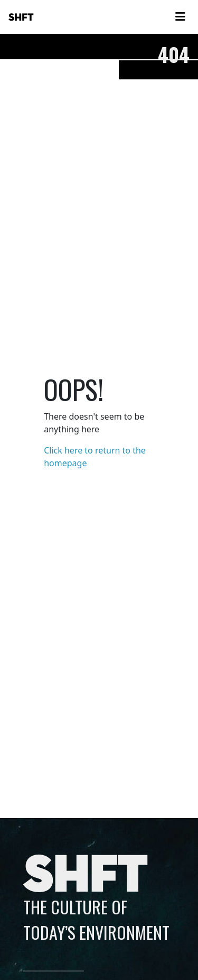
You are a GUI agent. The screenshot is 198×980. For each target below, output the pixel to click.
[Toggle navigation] (180, 17)
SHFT (21, 17)
